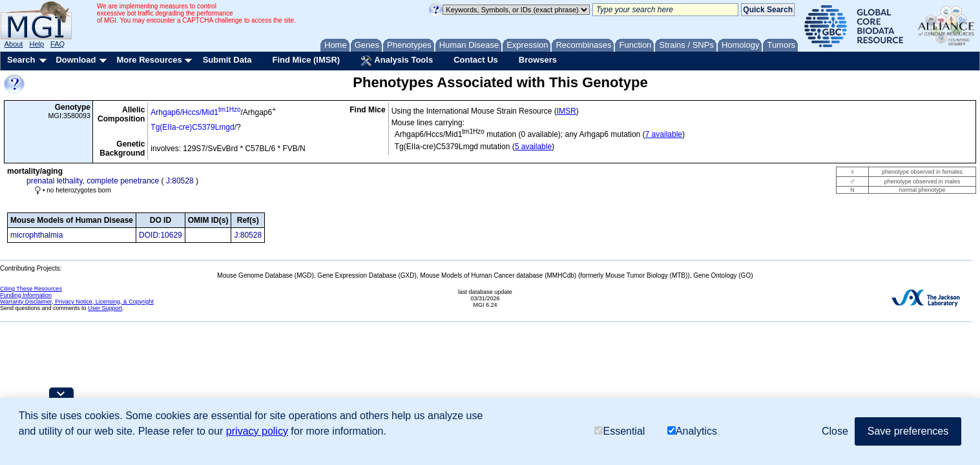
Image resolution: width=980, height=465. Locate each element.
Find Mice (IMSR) (306, 60)
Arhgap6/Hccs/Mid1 (195, 112)
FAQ (57, 44)
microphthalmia (36, 235)
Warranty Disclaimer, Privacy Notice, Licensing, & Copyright (77, 302)
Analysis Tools (397, 61)
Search (21, 60)
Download (76, 60)
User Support (105, 308)
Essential (620, 432)
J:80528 (180, 181)
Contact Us (476, 60)
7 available (664, 134)
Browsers (538, 60)
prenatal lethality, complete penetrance (93, 181)
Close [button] (835, 431)
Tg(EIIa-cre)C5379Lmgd (192, 127)
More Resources (149, 60)
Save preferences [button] (908, 431)
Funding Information (26, 295)
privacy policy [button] (257, 431)
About (14, 44)
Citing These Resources (31, 289)
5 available (533, 147)
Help (36, 44)
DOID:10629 (161, 235)
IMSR (567, 111)
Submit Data (227, 60)
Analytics (692, 432)
